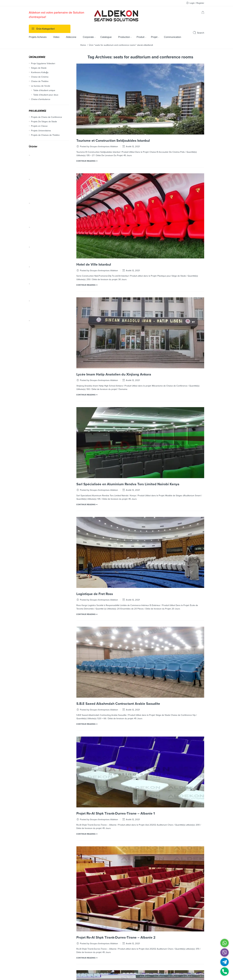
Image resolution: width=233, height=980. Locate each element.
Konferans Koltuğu (40, 72)
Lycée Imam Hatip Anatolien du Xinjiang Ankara (114, 374)
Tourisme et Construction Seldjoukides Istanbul (113, 141)
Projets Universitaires (41, 131)
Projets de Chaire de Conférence (47, 117)
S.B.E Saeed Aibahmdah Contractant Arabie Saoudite (118, 704)
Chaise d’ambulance (41, 99)
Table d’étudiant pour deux (46, 95)
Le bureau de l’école (41, 86)
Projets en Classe (39, 126)
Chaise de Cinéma (40, 77)
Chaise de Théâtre (40, 81)
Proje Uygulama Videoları (43, 63)
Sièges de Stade (39, 68)
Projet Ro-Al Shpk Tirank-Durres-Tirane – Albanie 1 (116, 813)
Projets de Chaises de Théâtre (45, 135)
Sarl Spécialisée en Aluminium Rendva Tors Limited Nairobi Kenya (128, 484)
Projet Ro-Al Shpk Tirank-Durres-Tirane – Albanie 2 (116, 938)
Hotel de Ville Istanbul (94, 265)
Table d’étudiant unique (44, 90)
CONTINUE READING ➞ (87, 161)
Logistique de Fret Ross (95, 594)
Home (83, 45)
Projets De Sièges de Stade (44, 122)
